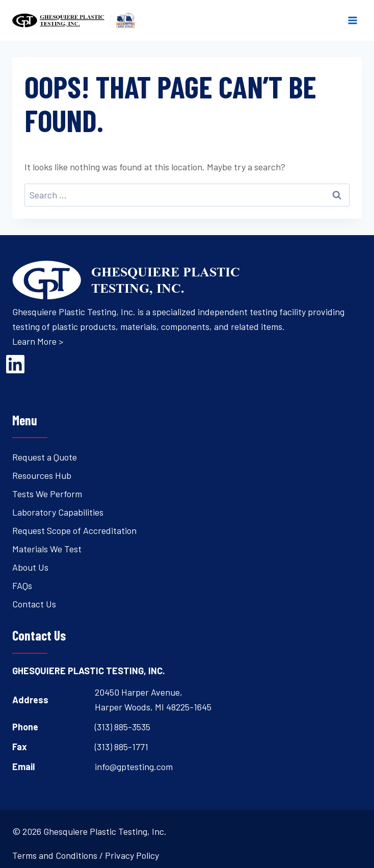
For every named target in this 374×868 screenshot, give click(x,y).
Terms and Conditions (55, 855)
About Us (30, 567)
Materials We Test (47, 549)
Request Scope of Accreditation (74, 530)
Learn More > (38, 341)
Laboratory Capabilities (58, 512)
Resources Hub (42, 475)
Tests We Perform (47, 494)
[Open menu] (352, 20)
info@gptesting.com (134, 767)
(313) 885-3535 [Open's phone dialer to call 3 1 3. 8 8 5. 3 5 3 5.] (123, 727)
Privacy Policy (132, 855)
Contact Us (34, 604)
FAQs (22, 585)
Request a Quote (45, 457)
